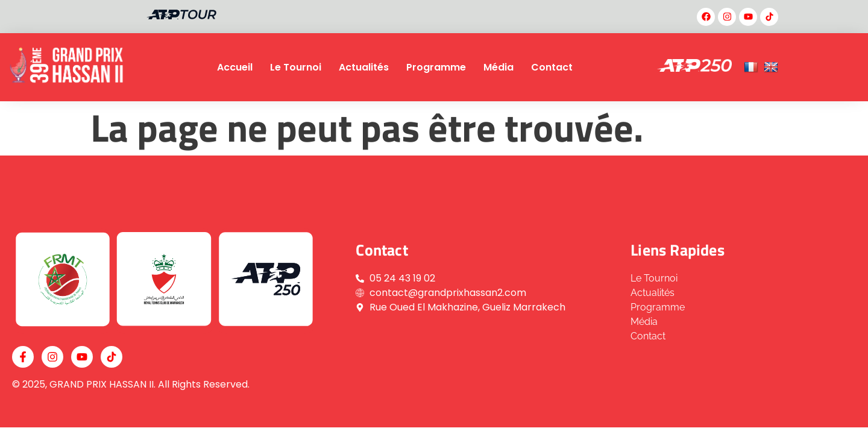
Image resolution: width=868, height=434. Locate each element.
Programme (436, 68)
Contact (552, 68)
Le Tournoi (296, 68)
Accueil (235, 68)
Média (498, 68)
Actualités (364, 68)
